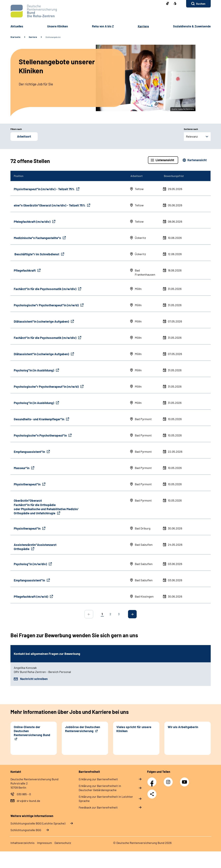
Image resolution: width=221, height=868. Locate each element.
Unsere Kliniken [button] (58, 26)
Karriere (33, 37)
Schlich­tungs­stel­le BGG (26, 830)
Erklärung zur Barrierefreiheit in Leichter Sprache (106, 799)
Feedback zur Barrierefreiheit (98, 807)
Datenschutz (63, 843)
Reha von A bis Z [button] (103, 26)
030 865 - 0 (24, 794)
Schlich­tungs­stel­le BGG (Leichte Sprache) (38, 823)
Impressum (44, 843)
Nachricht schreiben (34, 679)
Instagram (169, 780)
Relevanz (192, 136)
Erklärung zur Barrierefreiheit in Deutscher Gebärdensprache (100, 788)
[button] (198, 4)
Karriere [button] (143, 26)
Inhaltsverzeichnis (22, 843)
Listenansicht (165, 160)
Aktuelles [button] (17, 26)
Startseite (16, 37)
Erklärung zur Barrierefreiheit (98, 779)
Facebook (153, 780)
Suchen (201, 4)
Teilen (152, 794)
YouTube (185, 780)
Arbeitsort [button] (24, 136)
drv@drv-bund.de (28, 801)
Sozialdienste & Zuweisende (192, 26)
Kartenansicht (197, 160)
